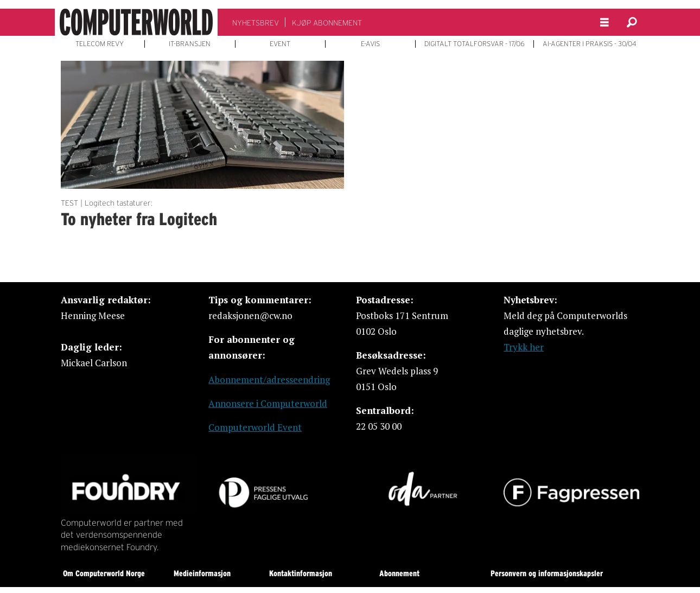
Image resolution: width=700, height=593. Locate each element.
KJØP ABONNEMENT (327, 23)
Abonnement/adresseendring (269, 380)
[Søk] (632, 22)
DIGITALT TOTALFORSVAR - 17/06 (475, 44)
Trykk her (524, 347)
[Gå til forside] (136, 22)
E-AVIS (370, 44)
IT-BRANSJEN (190, 44)
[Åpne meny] (604, 23)
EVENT (280, 44)
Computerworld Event (255, 427)
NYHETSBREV (256, 23)
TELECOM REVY (100, 44)
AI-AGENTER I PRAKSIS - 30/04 (590, 44)
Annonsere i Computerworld (268, 403)
